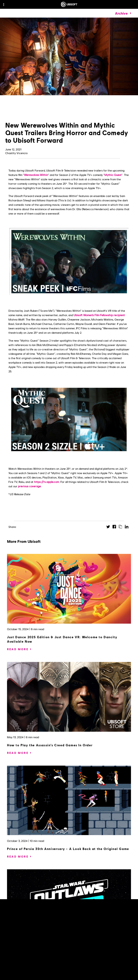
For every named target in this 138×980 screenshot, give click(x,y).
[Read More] (18, 649)
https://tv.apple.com (47, 482)
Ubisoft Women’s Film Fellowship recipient (99, 315)
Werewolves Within (36, 175)
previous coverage (29, 486)
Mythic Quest (113, 175)
